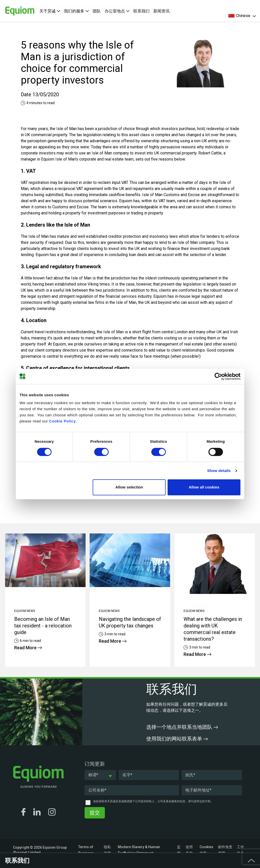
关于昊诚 (50, 11)
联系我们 (141, 11)
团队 (97, 11)
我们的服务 (76, 11)
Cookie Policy (62, 421)
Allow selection (129, 487)
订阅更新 (95, 764)
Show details (219, 471)
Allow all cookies (204, 487)
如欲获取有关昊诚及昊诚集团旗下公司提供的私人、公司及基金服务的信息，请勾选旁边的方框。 (153, 801)
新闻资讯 (161, 11)
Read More (28, 648)
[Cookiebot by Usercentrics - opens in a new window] (218, 376)
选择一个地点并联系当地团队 (182, 727)
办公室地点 (117, 11)
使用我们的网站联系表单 (177, 739)
